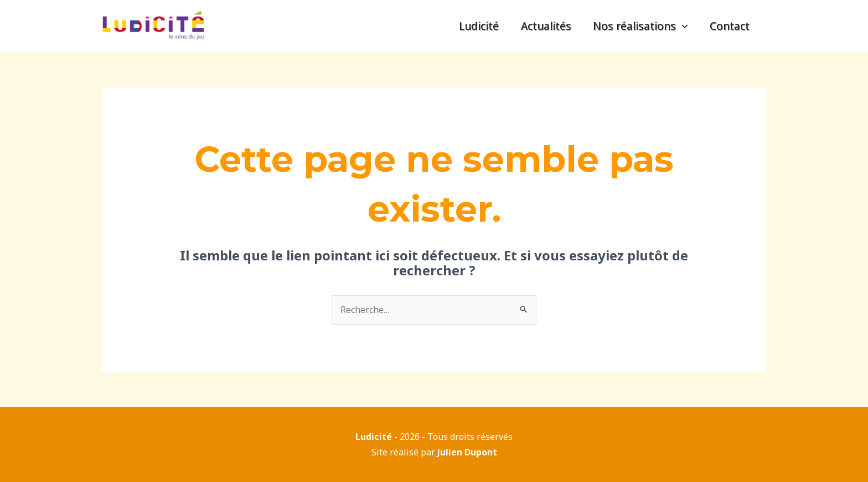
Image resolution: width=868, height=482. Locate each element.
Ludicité (481, 26)
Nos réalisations (642, 26)
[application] (683, 26)
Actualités (548, 26)
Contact (730, 26)
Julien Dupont (467, 452)
